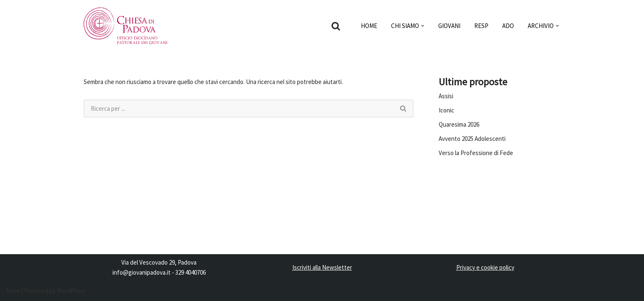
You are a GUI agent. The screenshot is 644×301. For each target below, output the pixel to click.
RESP (481, 26)
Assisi (446, 96)
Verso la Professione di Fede (476, 153)
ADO (508, 26)
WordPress (71, 291)
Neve (13, 291)
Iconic (446, 110)
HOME (369, 26)
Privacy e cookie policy (485, 267)
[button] (423, 26)
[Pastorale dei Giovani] (125, 26)
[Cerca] (336, 26)
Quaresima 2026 (459, 124)
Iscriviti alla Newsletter (322, 267)
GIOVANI (449, 26)
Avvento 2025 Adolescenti (472, 139)
